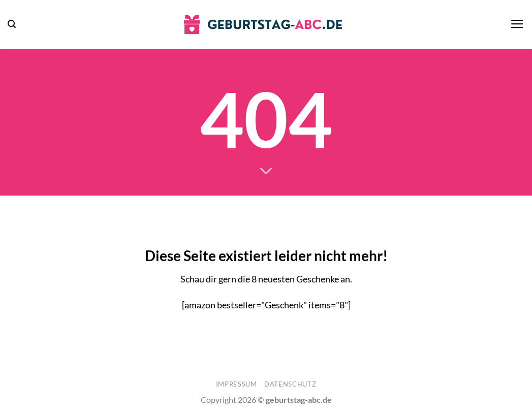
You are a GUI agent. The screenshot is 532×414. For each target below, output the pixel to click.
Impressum (237, 384)
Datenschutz (290, 384)
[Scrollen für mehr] (266, 172)
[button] (12, 24)
